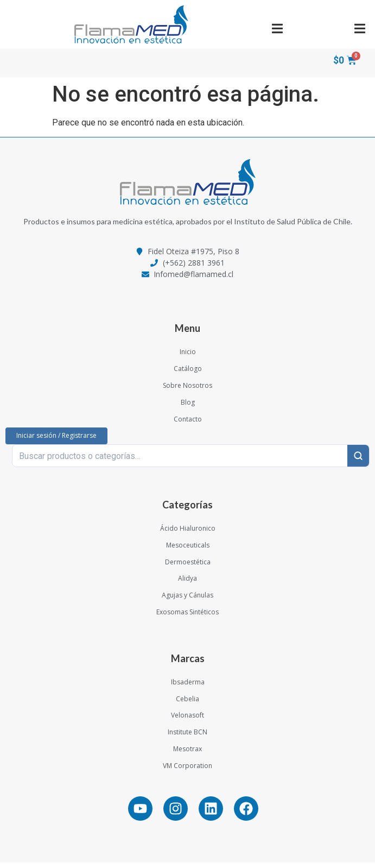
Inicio (188, 358)
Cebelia (187, 704)
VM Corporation (187, 771)
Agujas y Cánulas (187, 600)
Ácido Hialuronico (188, 534)
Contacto (188, 424)
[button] (278, 29)
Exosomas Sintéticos (187, 617)
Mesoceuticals (188, 551)
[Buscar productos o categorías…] (180, 461)
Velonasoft (187, 721)
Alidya (187, 584)
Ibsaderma (188, 687)
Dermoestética (188, 567)
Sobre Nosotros (187, 391)
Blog (188, 408)
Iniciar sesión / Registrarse (56, 441)
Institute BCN (187, 737)
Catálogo (188, 374)
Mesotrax (187, 754)
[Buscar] (358, 461)
